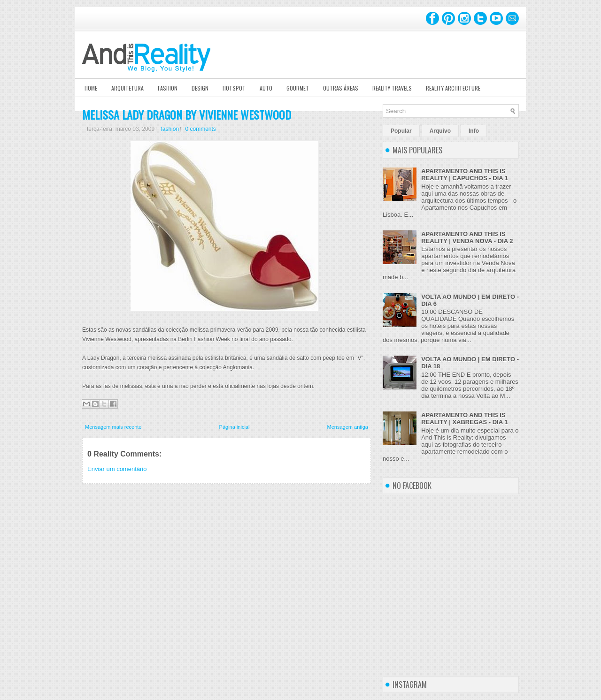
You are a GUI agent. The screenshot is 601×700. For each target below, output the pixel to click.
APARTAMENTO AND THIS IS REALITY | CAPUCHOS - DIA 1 (465, 175)
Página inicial (235, 427)
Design (200, 88)
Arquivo (440, 131)
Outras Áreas (341, 88)
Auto (266, 88)
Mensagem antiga (348, 427)
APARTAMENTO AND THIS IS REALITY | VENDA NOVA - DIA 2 (467, 237)
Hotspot (234, 88)
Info (474, 131)
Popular (401, 131)
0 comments (200, 129)
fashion (170, 129)
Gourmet (298, 88)
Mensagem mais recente (113, 427)
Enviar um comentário (117, 469)
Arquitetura (127, 88)
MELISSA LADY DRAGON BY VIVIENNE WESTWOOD (187, 114)
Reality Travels (392, 88)
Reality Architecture (453, 88)
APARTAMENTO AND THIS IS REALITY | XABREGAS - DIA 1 (464, 418)
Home (91, 88)
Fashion (168, 88)
